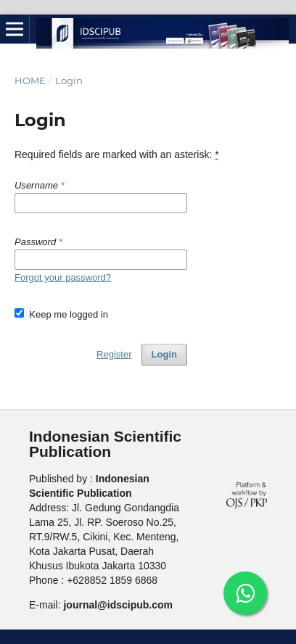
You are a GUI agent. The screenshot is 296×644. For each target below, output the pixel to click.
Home (30, 80)
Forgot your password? (63, 277)
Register (114, 354)
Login (164, 354)
